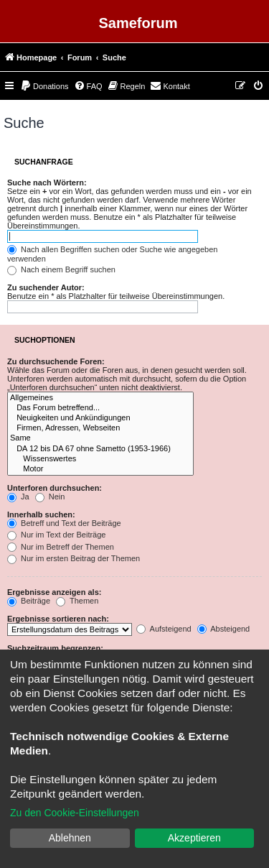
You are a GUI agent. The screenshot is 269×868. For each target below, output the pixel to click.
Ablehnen (70, 838)
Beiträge (29, 601)
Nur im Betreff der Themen (61, 547)
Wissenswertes (100, 459)
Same (100, 438)
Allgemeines (100, 398)
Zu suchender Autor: (46, 287)
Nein (50, 497)
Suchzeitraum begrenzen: (55, 648)
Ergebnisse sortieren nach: (58, 619)
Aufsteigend (164, 629)
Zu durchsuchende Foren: (56, 361)
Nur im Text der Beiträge (56, 535)
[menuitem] (44, 86)
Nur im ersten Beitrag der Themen (74, 558)
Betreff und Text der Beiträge (64, 523)
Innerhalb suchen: (41, 514)
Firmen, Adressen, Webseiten (100, 428)
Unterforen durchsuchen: (55, 488)
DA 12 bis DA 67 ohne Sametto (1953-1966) (100, 449)
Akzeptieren (194, 838)
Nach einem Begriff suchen (61, 269)
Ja (18, 497)
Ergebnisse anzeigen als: (54, 592)
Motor (100, 469)
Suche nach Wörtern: (47, 183)
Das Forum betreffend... (100, 408)
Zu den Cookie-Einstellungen (75, 813)
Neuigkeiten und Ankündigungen (100, 418)
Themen (77, 601)
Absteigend (224, 629)
